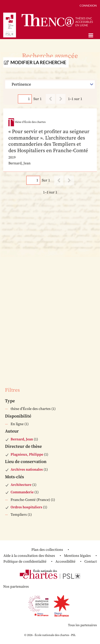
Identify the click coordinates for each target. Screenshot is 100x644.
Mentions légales (77, 556)
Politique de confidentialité (25, 562)
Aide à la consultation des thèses (29, 556)
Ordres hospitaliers (26, 507)
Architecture (21, 485)
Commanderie (22, 492)
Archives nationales (27, 470)
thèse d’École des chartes (31, 409)
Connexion (88, 6)
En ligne (17, 424)
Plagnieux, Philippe (27, 454)
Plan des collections (47, 550)
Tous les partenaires (82, 625)
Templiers (19, 515)
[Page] (25, 99)
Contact (91, 562)
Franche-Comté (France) (30, 500)
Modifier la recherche (38, 62)
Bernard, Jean (22, 439)
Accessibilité (65, 562)
